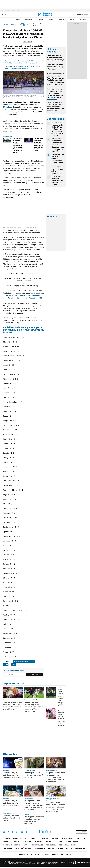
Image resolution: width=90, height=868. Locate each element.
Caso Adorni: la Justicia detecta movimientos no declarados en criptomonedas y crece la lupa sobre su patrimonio (58, 164)
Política (50, 19)
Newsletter (86, 19)
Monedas (49, 220)
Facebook (8, 832)
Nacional (38, 842)
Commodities (60, 220)
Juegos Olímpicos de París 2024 (24, 25)
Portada (6, 839)
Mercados (81, 839)
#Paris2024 (11, 295)
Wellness (27, 842)
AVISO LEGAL (40, 848)
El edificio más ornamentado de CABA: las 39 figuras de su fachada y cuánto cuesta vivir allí (57, 129)
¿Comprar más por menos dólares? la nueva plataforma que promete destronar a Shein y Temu (34, 805)
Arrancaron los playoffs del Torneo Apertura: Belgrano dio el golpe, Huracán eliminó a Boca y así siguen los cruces (17, 145)
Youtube (22, 832)
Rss (61, 845)
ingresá (86, 14)
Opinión (72, 19)
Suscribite (35, 674)
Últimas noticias (20, 839)
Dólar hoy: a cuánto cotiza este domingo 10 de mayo (55, 67)
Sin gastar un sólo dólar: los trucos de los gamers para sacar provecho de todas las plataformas (56, 777)
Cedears (66, 220)
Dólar (18, 19)
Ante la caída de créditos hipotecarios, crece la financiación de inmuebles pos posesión (58, 145)
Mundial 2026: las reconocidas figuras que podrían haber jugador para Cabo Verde (62, 699)
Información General (12, 845)
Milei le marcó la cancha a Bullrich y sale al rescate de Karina (57, 180)
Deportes (14, 25)
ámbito (5, 25)
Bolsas (54, 220)
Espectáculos (37, 845)
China (13, 665)
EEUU (6, 665)
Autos (26, 845)
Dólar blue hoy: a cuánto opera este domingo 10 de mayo (55, 58)
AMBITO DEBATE (62, 854)
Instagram (13, 832)
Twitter (4, 832)
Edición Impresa (72, 842)
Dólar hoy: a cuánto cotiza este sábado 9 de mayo (13, 818)
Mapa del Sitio (71, 845)
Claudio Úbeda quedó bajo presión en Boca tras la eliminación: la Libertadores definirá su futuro (39, 145)
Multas (69, 848)
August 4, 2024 (35, 298)
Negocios (61, 19)
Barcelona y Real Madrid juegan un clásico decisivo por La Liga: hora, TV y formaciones (34, 707)
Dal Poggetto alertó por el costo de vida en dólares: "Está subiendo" (34, 820)
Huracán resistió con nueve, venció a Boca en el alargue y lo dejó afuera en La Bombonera (62, 718)
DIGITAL (26, 854)
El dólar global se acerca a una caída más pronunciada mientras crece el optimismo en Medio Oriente (55, 807)
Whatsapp (27, 832)
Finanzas (40, 19)
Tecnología (51, 845)
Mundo (48, 842)
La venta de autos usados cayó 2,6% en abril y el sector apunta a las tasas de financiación (55, 107)
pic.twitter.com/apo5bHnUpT (29, 295)
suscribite (80, 14)
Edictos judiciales (56, 848)
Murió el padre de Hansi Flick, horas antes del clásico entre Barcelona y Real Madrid (13, 706)
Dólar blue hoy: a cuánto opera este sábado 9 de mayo (11, 803)
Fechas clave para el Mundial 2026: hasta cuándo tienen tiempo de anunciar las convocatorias (22, 67)
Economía (28, 19)
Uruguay (83, 19)
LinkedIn (17, 832)
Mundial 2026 (16, 10)
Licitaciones (80, 848)
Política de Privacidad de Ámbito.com (18, 848)
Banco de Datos (68, 839)
